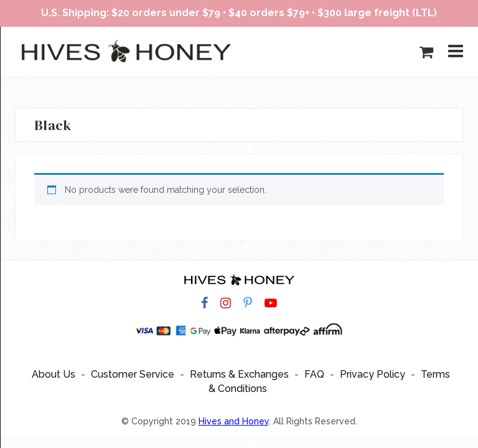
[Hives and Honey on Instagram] (226, 303)
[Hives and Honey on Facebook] (204, 303)
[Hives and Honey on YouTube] (271, 303)
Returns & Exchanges (239, 374)
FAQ (314, 374)
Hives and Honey (234, 421)
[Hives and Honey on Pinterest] (248, 303)
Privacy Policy (373, 374)
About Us (54, 374)
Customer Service (133, 374)
